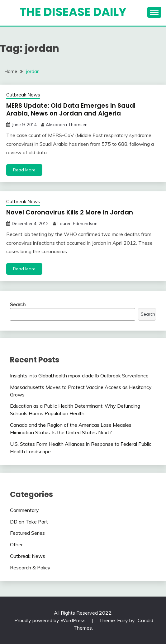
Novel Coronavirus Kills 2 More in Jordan (70, 212)
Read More (24, 170)
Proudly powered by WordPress (51, 620)
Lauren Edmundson (78, 224)
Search (18, 304)
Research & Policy (30, 568)
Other (16, 544)
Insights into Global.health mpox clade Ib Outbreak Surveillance (79, 376)
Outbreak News (23, 95)
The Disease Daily (73, 12)
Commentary (24, 510)
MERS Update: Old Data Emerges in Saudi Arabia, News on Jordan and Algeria (71, 109)
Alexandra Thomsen (67, 125)
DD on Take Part (29, 522)
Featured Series (27, 533)
